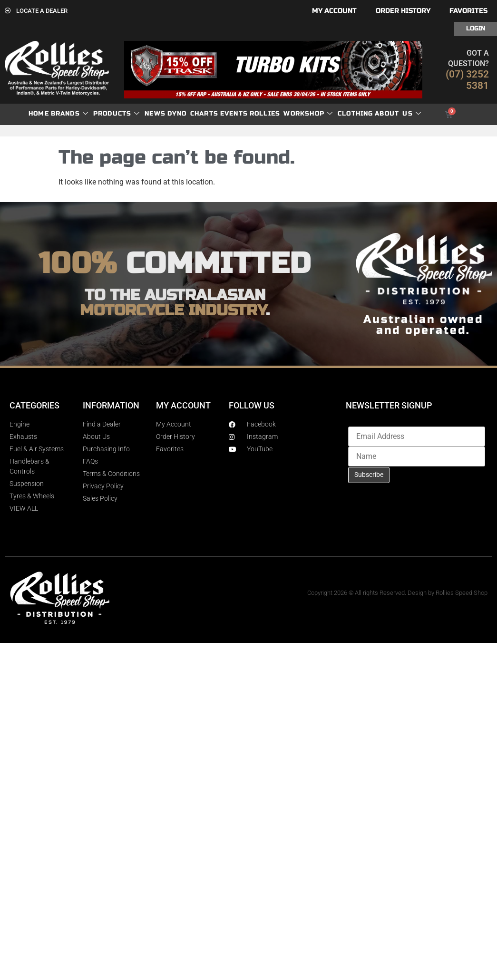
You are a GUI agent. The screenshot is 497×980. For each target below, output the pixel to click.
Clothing (356, 114)
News (155, 114)
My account (334, 11)
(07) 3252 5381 (467, 80)
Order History (403, 11)
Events (234, 114)
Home (39, 114)
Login (476, 29)
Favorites (468, 11)
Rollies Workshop (291, 114)
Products (117, 114)
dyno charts (193, 114)
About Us (398, 114)
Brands (70, 114)
